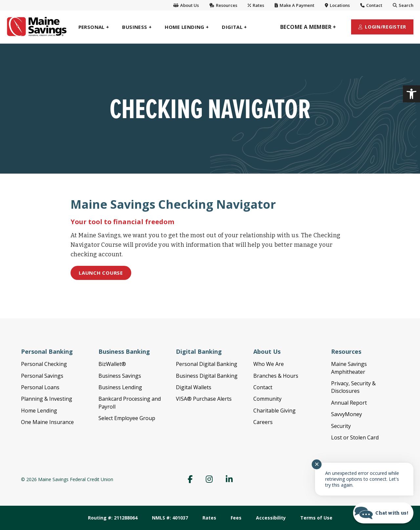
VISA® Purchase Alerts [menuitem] (204, 399)
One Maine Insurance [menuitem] (47, 422)
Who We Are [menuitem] (269, 364)
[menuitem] (94, 27)
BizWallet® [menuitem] (112, 364)
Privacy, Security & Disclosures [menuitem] (353, 387)
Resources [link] (223, 5)
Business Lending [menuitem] (120, 387)
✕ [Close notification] (317, 464)
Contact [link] (371, 5)
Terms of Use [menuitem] (316, 518)
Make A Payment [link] (294, 5)
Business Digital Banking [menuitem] (207, 376)
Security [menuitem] (341, 426)
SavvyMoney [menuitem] (346, 414)
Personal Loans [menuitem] (40, 387)
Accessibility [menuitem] (271, 518)
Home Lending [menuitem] (39, 411)
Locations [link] (337, 5)
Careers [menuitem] (263, 422)
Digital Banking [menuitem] (199, 351)
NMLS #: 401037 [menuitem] (170, 518)
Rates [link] (256, 5)
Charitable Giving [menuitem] (274, 411)
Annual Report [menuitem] (349, 403)
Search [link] (403, 5)
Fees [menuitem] (236, 518)
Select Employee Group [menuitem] (127, 418)
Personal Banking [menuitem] (47, 351)
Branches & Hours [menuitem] (276, 376)
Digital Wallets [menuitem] (194, 387)
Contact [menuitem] (263, 387)
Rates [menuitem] (209, 518)
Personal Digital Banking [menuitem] (207, 364)
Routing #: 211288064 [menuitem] (113, 518)
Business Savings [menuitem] (120, 376)
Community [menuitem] (267, 399)
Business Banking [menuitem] (124, 351)
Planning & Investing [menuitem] (47, 399)
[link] (411, 94)
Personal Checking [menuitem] (44, 364)
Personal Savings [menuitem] (42, 376)
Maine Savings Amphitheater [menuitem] (349, 368)
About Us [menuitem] (267, 351)
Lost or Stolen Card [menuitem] (355, 437)
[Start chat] (383, 513)
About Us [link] (186, 5)
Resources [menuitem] (346, 351)
